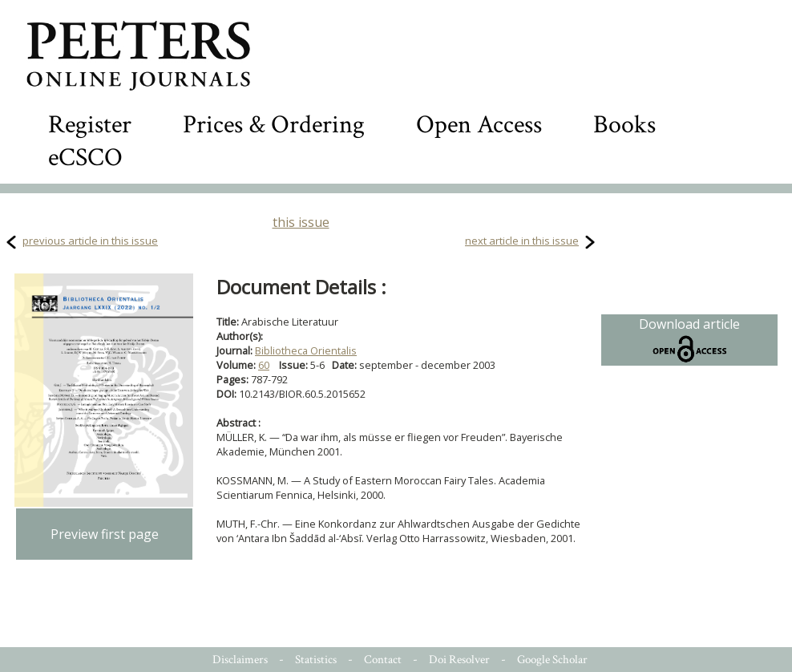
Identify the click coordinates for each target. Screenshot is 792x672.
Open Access (479, 125)
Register (90, 125)
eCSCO (85, 158)
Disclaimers (240, 660)
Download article (689, 340)
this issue (301, 222)
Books (624, 125)
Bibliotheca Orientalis (306, 350)
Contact (383, 660)
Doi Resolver (459, 660)
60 (264, 365)
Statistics (316, 660)
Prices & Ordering (274, 125)
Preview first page (105, 534)
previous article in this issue (90, 241)
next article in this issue (522, 241)
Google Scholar (552, 660)
